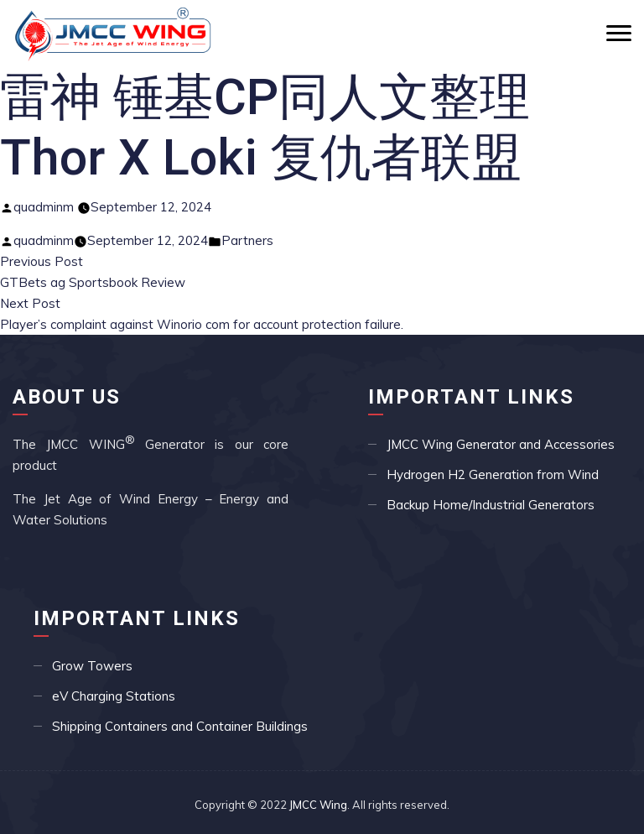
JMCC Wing (318, 805)
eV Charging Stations (114, 696)
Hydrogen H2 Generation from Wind (493, 474)
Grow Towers (92, 666)
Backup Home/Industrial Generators (491, 505)
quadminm (44, 207)
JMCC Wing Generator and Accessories (501, 444)
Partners (247, 240)
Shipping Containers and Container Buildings (180, 726)
